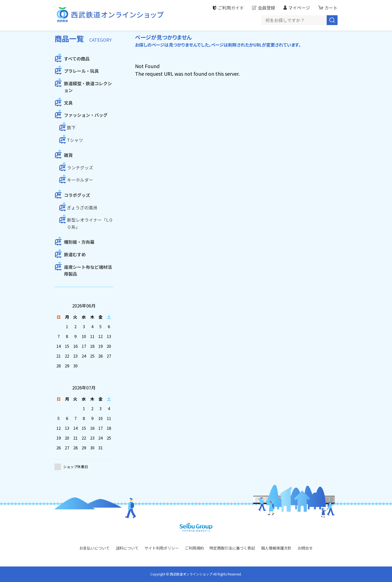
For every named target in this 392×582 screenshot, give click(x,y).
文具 (68, 103)
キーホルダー (80, 180)
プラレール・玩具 (81, 71)
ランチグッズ (80, 167)
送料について (127, 548)
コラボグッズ (77, 195)
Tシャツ (75, 140)
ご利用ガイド (231, 8)
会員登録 (267, 8)
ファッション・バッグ (86, 115)
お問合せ (305, 548)
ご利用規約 (194, 548)
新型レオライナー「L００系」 (90, 223)
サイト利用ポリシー (162, 548)
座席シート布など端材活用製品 (88, 270)
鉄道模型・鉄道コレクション (88, 87)
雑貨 (68, 155)
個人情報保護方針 (276, 548)
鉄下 (71, 127)
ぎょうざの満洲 (82, 208)
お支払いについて (94, 548)
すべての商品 (77, 59)
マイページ (299, 8)
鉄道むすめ (75, 254)
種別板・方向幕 (79, 242)
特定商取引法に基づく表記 (232, 548)
